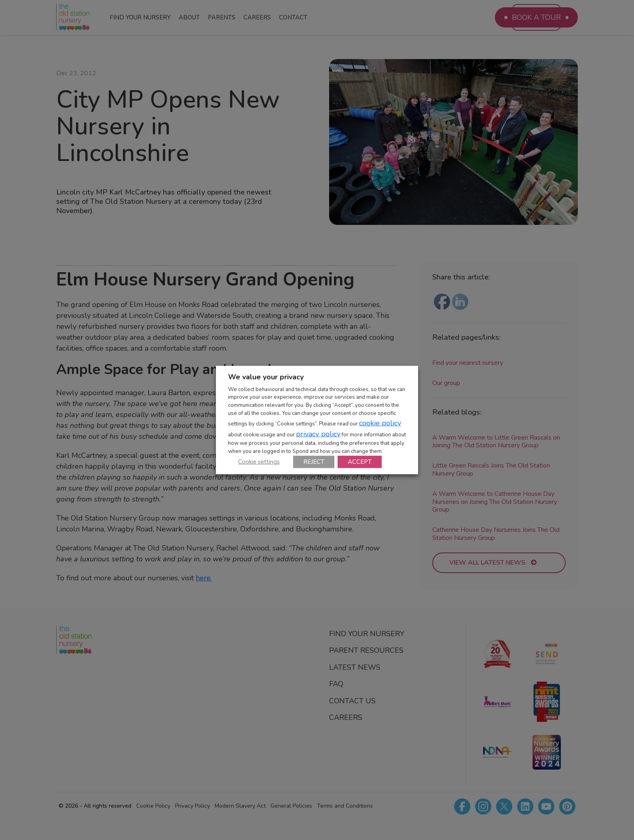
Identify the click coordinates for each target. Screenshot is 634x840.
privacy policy (318, 434)
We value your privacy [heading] (266, 377)
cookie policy (380, 423)
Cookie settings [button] (259, 462)
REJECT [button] (314, 462)
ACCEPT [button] (360, 462)
